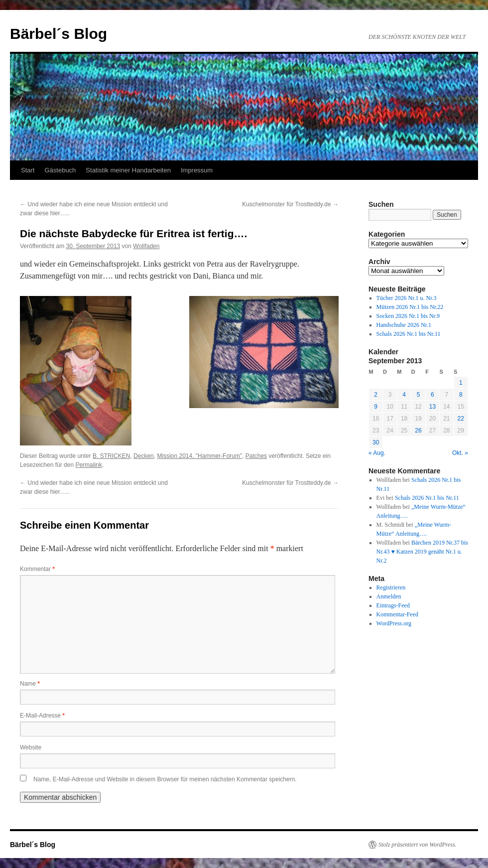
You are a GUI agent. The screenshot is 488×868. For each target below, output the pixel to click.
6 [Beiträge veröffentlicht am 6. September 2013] (432, 395)
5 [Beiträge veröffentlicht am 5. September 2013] (419, 395)
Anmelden (389, 596)
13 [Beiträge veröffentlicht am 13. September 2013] (432, 407)
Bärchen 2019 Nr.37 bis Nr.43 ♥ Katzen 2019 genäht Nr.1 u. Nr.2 (422, 552)
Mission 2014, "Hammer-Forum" (199, 456)
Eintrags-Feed (393, 605)
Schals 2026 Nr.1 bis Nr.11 (409, 334)
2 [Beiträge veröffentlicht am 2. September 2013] (376, 395)
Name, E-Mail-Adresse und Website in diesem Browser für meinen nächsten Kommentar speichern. (165, 779)
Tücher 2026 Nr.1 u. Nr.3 (407, 298)
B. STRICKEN (111, 456)
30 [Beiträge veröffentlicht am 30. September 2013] (376, 442)
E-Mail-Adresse (42, 716)
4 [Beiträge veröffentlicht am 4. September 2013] (404, 395)
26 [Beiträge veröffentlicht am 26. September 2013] (418, 431)
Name (30, 684)
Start (28, 170)
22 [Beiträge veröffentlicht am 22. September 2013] (461, 419)
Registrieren (391, 587)
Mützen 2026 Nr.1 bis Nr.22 (410, 307)
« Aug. (377, 453)
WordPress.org (394, 623)
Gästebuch (60, 170)
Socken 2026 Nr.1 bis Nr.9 (408, 316)
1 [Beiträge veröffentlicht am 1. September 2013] (461, 383)
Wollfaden (146, 246)
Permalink (88, 465)
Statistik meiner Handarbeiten (128, 170)
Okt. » (460, 453)
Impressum (197, 170)
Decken (144, 456)
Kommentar (37, 569)
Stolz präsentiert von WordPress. (418, 845)
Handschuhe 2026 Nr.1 (404, 325)
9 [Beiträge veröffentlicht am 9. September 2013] (376, 407)
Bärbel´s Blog (59, 34)
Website (31, 747)
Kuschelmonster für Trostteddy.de (290, 204)
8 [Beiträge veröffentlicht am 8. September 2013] (461, 395)
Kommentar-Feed (397, 614)
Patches (256, 456)
